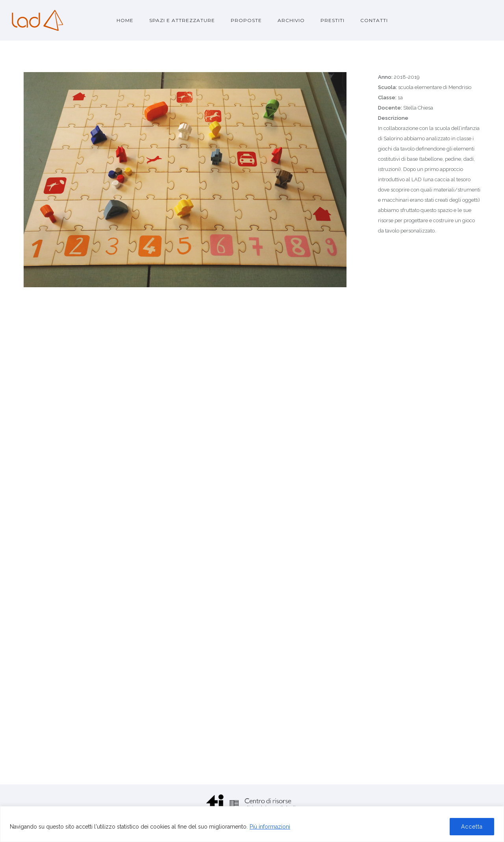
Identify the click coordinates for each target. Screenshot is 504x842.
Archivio (291, 20)
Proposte (246, 20)
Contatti (374, 20)
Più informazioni (270, 827)
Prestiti (333, 20)
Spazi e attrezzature (182, 20)
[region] (252, 824)
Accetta (472, 827)
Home (125, 20)
